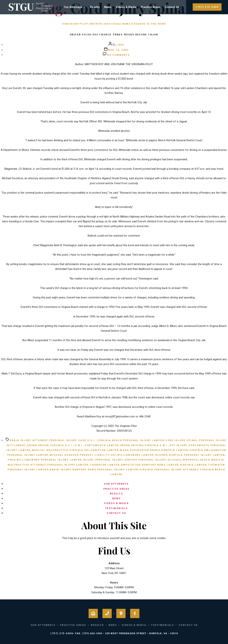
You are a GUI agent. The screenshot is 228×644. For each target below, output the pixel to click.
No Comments (118, 55)
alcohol (175, 460)
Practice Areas (151, 7)
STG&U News (121, 24)
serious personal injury (145, 460)
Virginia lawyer (193, 465)
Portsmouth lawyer (102, 445)
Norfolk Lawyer (175, 450)
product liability (95, 455)
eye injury (179, 445)
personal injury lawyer (68, 465)
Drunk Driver (38, 445)
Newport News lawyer (160, 465)
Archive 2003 (100, 24)
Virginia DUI (79, 450)
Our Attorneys (73, 7)
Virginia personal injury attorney (169, 470)
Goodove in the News (149, 24)
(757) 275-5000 (207, 7)
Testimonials (116, 508)
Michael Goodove (64, 455)
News (108, 7)
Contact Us (172, 7)
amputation (131, 465)
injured (161, 455)
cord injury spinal (181, 440)
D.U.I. (92, 440)
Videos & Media (126, 7)
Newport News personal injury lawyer (105, 470)
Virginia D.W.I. (157, 445)
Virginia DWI (200, 450)
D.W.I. (79, 445)
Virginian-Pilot (75, 24)
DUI (114, 455)
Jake (120, 45)
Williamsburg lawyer (136, 455)
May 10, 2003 (118, 50)
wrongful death (196, 460)
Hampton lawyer (105, 450)
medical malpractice (50, 450)
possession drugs (145, 450)
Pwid (12, 460)
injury (89, 460)
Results (95, 7)
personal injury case (68, 440)
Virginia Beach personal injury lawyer (131, 440)
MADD (124, 450)
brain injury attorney (29, 440)
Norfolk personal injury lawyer (197, 455)
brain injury (60, 470)
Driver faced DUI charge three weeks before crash (114, 34)
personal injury (109, 460)
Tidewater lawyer (104, 465)
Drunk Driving (132, 445)
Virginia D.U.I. (62, 445)
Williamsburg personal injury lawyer (49, 460)
